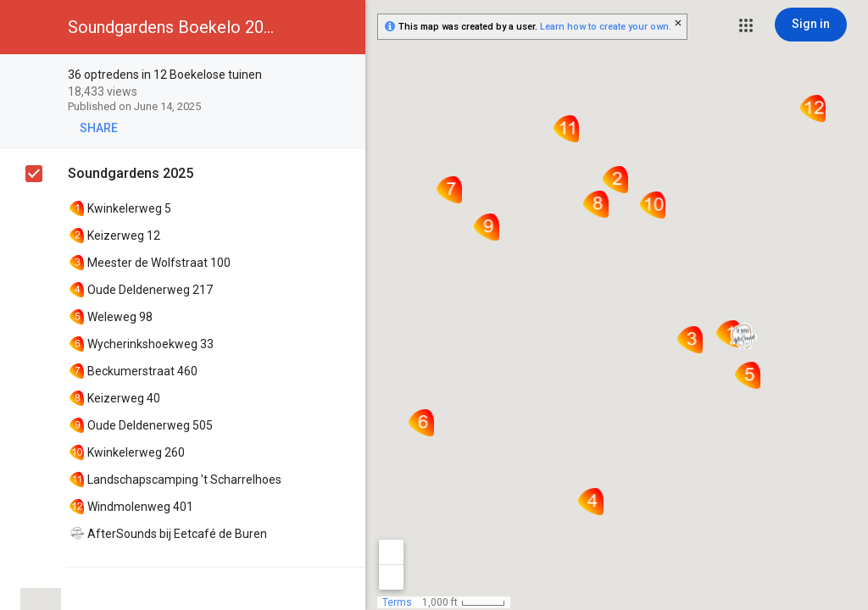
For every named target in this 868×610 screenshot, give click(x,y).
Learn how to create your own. (606, 27)
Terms (397, 602)
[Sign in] (811, 25)
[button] (746, 25)
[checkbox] (344, 76)
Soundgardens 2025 (131, 173)
